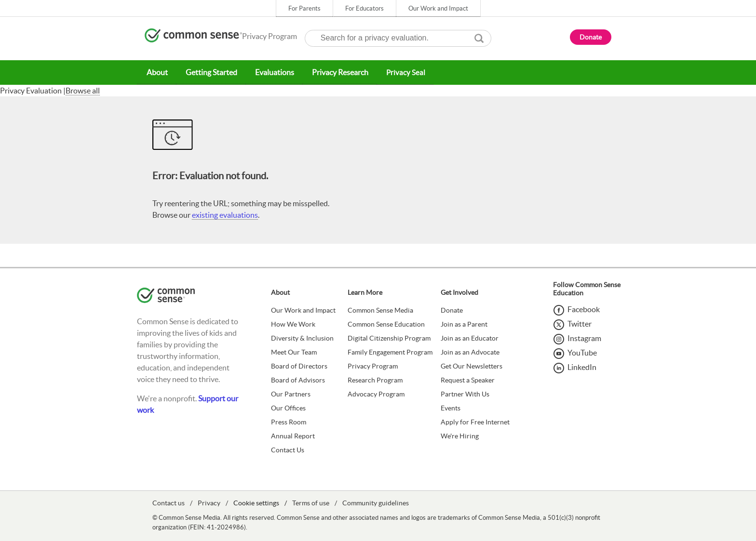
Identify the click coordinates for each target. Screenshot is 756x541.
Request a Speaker (468, 380)
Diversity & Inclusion (302, 338)
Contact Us (288, 449)
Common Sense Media (380, 310)
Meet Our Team (294, 352)
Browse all (83, 90)
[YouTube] (575, 352)
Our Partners (291, 394)
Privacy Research (335, 72)
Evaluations (270, 72)
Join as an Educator (470, 338)
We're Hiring (460, 435)
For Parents (304, 8)
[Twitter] (572, 323)
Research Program (375, 380)
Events (451, 408)
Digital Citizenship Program (389, 338)
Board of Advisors (298, 380)
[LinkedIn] (575, 367)
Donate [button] (591, 37)
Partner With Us (465, 394)
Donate (452, 310)
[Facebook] (576, 309)
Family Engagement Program (390, 352)
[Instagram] (577, 338)
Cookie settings (256, 502)
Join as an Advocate (470, 352)
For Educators (364, 8)
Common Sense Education (386, 324)
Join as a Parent (464, 324)
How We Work (293, 324)
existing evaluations (225, 214)
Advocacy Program (376, 394)
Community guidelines (376, 502)
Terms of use (311, 502)
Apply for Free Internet (475, 422)
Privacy (209, 502)
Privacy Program (373, 366)
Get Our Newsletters (472, 366)
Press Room (289, 422)
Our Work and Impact (438, 8)
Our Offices (288, 408)
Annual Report (293, 435)
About (156, 72)
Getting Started (209, 72)
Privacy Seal (400, 72)
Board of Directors (299, 366)
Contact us (169, 502)
